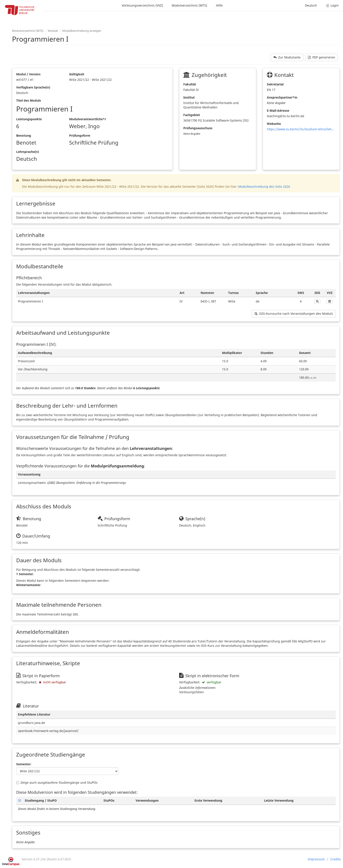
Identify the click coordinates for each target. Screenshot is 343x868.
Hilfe (219, 5)
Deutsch (311, 5)
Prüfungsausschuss (198, 128)
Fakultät (190, 84)
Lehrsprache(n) (28, 152)
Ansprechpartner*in (282, 97)
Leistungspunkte (29, 119)
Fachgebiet (192, 115)
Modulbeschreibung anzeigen (82, 31)
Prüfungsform (80, 135)
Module (53, 31)
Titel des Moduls (29, 100)
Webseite (274, 124)
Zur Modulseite (287, 57)
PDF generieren (322, 57)
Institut (189, 97)
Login (332, 5)
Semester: (24, 764)
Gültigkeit (77, 74)
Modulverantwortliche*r (88, 119)
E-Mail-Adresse (278, 110)
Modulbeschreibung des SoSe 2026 (264, 187)
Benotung (24, 135)
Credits (336, 859)
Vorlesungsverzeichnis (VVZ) (142, 5)
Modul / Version (28, 74)
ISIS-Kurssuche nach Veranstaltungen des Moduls (294, 314)
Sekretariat (275, 84)
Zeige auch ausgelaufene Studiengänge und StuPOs (57, 782)
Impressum (316, 859)
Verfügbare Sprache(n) (33, 87)
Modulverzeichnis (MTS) (189, 5)
